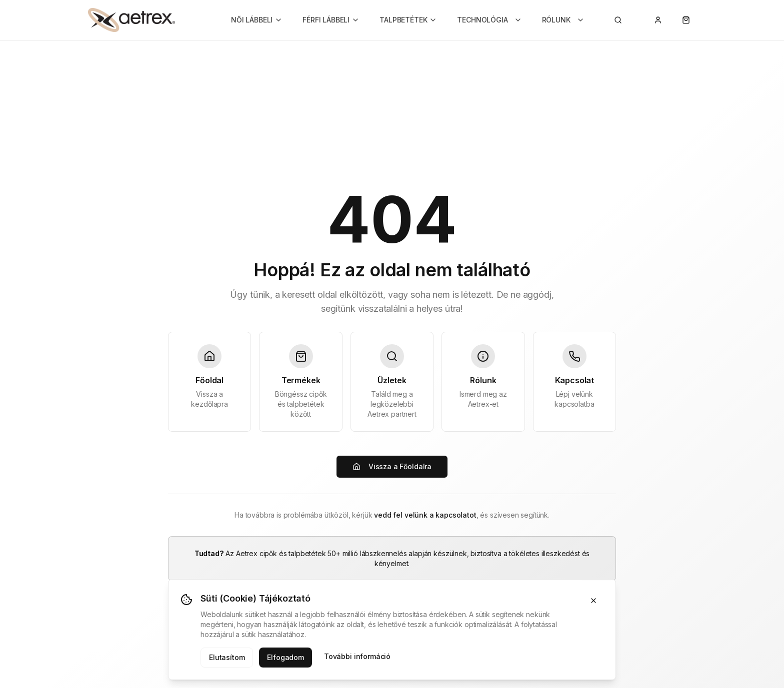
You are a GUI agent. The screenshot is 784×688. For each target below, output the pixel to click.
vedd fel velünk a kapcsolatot (425, 515)
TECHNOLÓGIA (489, 20)
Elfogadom (285, 657)
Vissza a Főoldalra (392, 466)
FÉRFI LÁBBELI (331, 20)
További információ (357, 656)
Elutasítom (227, 657)
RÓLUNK (563, 20)
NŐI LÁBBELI (257, 20)
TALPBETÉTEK (408, 20)
